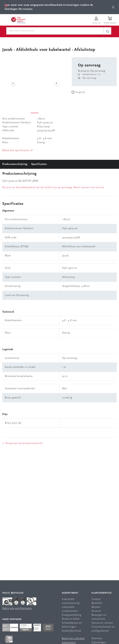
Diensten (97, 638)
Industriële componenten (70, 609)
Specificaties (39, 164)
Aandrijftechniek (71, 631)
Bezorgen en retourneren (99, 617)
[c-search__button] (107, 31)
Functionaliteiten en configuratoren (103, 629)
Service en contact (102, 623)
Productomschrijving (15, 164)
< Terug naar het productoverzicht (22, 443)
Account (96, 611)
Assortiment (70, 593)
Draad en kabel (71, 619)
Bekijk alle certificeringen (17, 608)
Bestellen (97, 603)
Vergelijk (80, 92)
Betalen (96, 607)
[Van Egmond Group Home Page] (18, 20)
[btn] (113, 7)
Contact (96, 599)
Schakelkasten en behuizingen (72, 625)
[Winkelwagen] (110, 20)
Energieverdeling (72, 615)
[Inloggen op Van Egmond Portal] (96, 20)
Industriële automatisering (71, 601)
